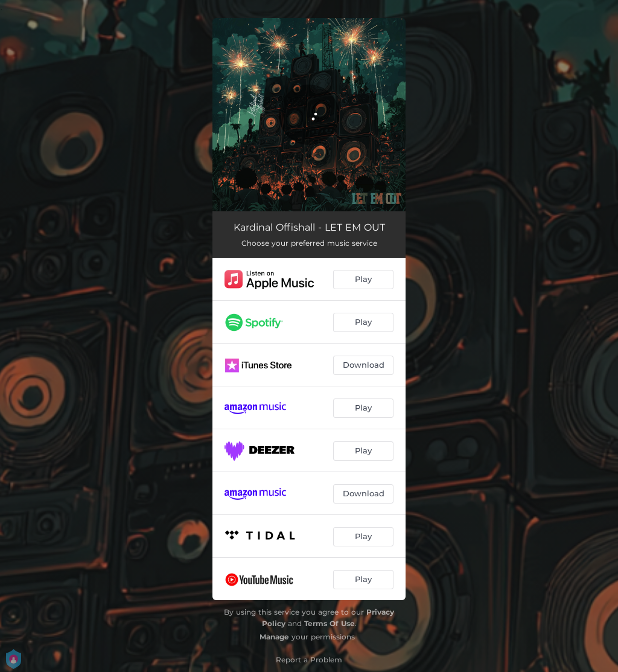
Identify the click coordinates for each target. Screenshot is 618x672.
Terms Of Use (330, 623)
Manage (274, 637)
